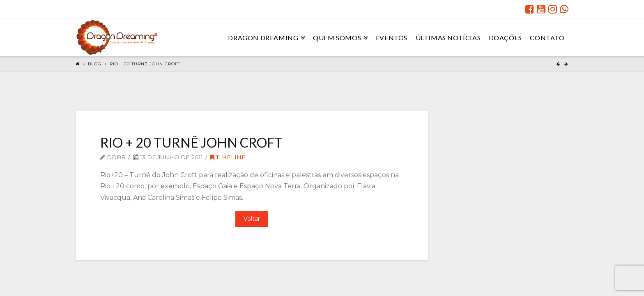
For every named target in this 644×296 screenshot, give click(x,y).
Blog (95, 64)
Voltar (252, 219)
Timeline (228, 157)
